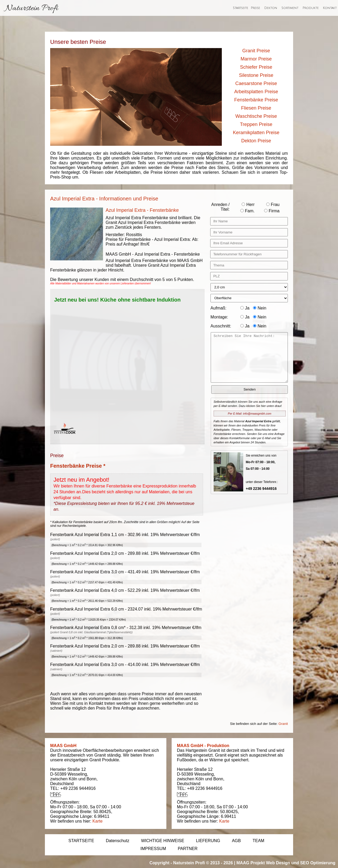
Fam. (247, 211)
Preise (255, 8)
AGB (236, 841)
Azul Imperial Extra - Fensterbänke (142, 210)
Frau (273, 205)
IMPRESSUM (153, 849)
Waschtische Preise (256, 116)
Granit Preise (256, 51)
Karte (97, 821)
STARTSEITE (81, 841)
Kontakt (330, 8)
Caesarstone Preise (256, 83)
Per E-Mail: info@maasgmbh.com (250, 414)
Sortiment (290, 8)
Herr (248, 205)
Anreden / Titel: (220, 207)
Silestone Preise (256, 75)
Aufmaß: (218, 308)
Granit (283, 724)
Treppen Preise (256, 124)
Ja (245, 308)
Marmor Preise (256, 59)
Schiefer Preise (256, 67)
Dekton (271, 8)
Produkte (311, 8)
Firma (272, 211)
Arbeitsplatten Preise (256, 92)
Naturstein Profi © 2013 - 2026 (203, 863)
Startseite (241, 8)
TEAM (258, 841)
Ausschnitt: (221, 326)
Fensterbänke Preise (256, 100)
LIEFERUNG (208, 841)
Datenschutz (118, 841)
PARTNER (188, 849)
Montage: (219, 317)
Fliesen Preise (256, 108)
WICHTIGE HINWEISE (163, 841)
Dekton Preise (256, 141)
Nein (260, 308)
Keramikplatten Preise (256, 133)
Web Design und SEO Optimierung (301, 863)
